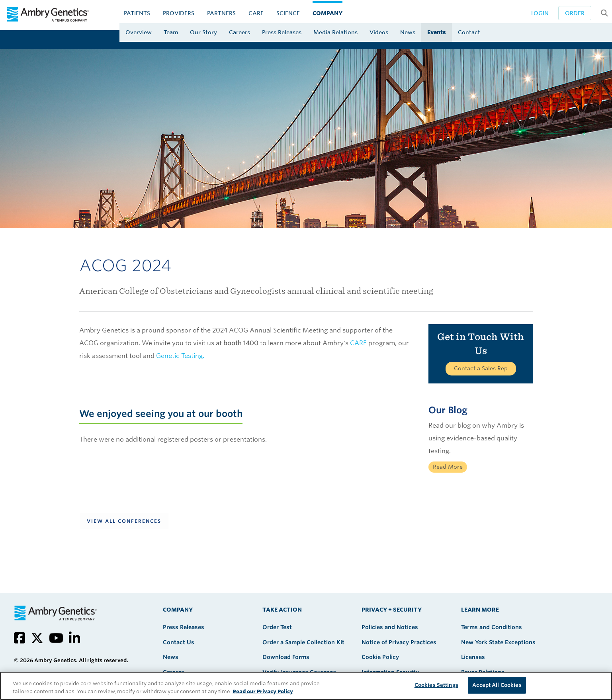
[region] (306, 686)
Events (437, 32)
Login (540, 13)
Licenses (473, 657)
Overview (139, 32)
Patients (137, 13)
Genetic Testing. (180, 356)
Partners (221, 13)
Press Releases (282, 32)
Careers (240, 32)
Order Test (277, 627)
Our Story (203, 32)
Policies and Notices (390, 627)
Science (288, 13)
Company (328, 13)
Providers (179, 13)
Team (171, 32)
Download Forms (286, 657)
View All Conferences (124, 521)
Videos (379, 32)
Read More (448, 467)
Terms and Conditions (492, 627)
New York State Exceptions (498, 642)
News (408, 32)
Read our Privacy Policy (263, 691)
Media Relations (335, 32)
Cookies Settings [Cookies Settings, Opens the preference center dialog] (436, 685)
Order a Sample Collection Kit (303, 642)
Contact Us (179, 642)
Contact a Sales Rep (481, 368)
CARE (256, 13)
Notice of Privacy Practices (399, 642)
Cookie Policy (380, 657)
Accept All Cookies (497, 685)
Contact (469, 32)
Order (575, 13)
